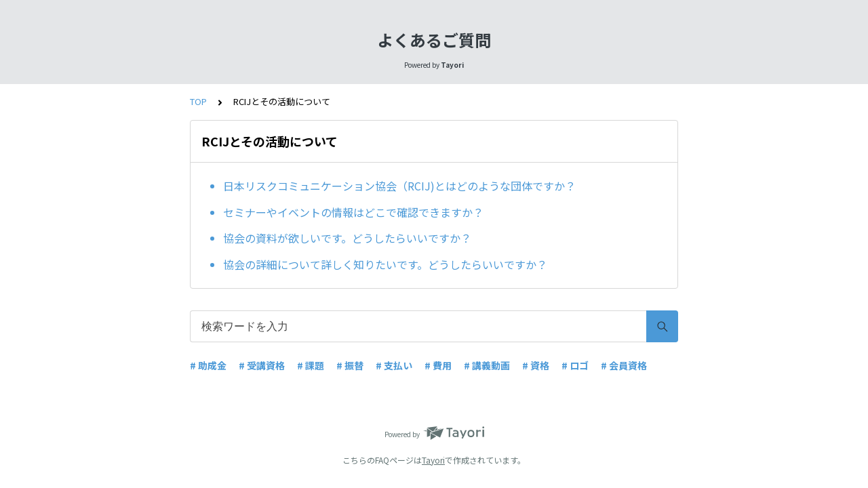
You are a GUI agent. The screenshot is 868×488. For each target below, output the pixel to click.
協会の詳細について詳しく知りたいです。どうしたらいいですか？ (385, 264)
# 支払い (394, 365)
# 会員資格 (624, 365)
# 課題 (311, 365)
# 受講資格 (262, 365)
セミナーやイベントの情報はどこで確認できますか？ (353, 212)
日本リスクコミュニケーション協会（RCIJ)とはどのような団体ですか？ (399, 186)
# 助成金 (208, 365)
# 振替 (350, 365)
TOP (198, 101)
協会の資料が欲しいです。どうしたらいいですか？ (347, 238)
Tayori (433, 460)
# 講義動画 (487, 365)
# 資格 (536, 365)
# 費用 (438, 365)
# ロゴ (575, 365)
